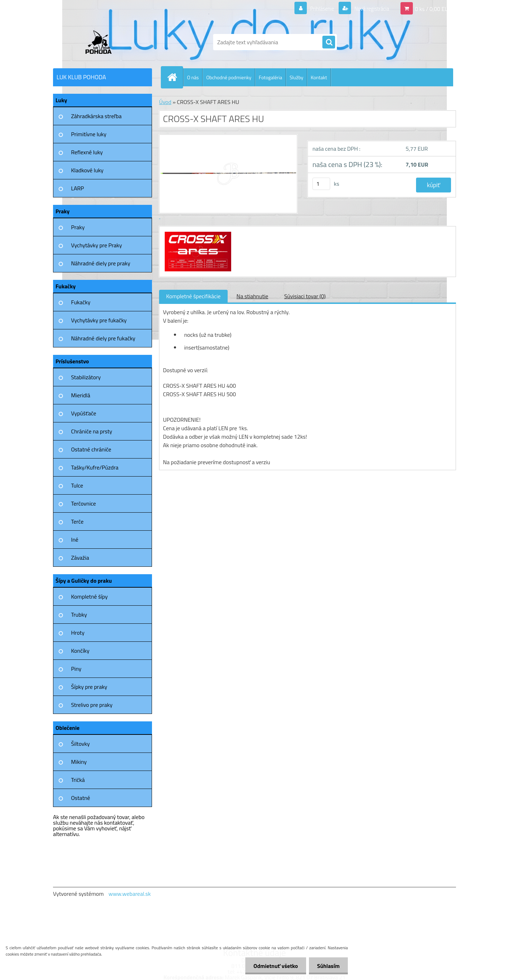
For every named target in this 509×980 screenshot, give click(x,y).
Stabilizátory (86, 377)
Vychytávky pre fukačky (99, 320)
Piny (76, 669)
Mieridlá (81, 395)
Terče (77, 521)
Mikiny (79, 762)
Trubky (79, 615)
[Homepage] (175, 77)
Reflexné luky (87, 152)
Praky (78, 227)
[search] (329, 42)
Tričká (78, 780)
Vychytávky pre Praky (96, 245)
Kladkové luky (87, 170)
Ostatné (81, 798)
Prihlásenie (318, 8)
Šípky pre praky (89, 687)
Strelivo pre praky (92, 705)
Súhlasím (328, 966)
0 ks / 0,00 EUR (433, 8)
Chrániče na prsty (92, 431)
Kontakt (319, 77)
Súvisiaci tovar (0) (305, 296)
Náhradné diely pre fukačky (103, 338)
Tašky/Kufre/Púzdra (95, 467)
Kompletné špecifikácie (193, 296)
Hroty (78, 633)
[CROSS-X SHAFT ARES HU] (197, 233)
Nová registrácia (370, 8)
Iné (75, 540)
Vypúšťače (84, 413)
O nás (193, 77)
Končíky (80, 651)
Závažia (80, 558)
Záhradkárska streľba (96, 116)
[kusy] (321, 184)
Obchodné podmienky (229, 77)
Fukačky (81, 302)
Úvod (165, 102)
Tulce (77, 485)
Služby (296, 77)
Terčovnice (83, 503)
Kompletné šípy (89, 596)
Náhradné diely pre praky (101, 263)
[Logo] (102, 42)
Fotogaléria (270, 77)
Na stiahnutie (252, 296)
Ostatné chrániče (91, 449)
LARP (78, 188)
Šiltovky (80, 744)
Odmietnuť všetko (274, 966)
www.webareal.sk (130, 894)
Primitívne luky (89, 134)
